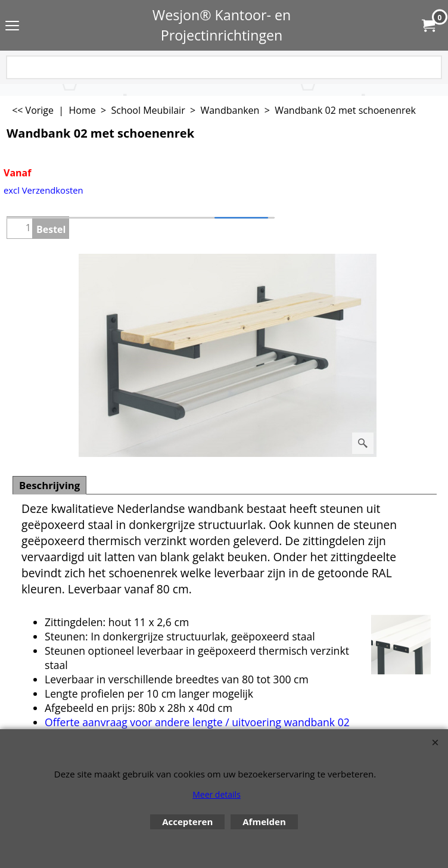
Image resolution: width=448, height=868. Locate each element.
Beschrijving (49, 485)
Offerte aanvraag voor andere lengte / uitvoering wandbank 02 (197, 722)
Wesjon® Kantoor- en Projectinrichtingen (222, 25)
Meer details (217, 794)
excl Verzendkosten (43, 190)
